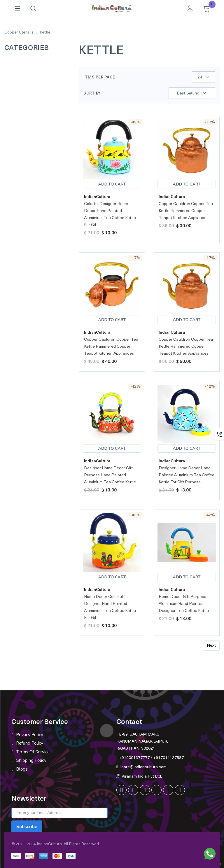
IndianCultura (97, 197)
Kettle (45, 33)
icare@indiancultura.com (143, 767)
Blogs (22, 769)
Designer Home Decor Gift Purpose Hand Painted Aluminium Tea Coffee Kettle (110, 475)
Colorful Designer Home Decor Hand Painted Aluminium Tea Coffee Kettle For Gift (110, 215)
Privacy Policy (29, 735)
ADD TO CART (112, 184)
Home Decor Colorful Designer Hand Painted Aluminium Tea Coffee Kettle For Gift (110, 607)
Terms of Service (33, 752)
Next (211, 646)
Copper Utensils (19, 33)
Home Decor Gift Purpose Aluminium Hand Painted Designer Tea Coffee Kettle (184, 604)
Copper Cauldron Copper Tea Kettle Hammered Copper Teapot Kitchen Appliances (186, 211)
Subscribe (27, 827)
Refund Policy (30, 743)
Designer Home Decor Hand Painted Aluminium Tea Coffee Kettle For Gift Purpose (187, 475)
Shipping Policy (31, 760)
